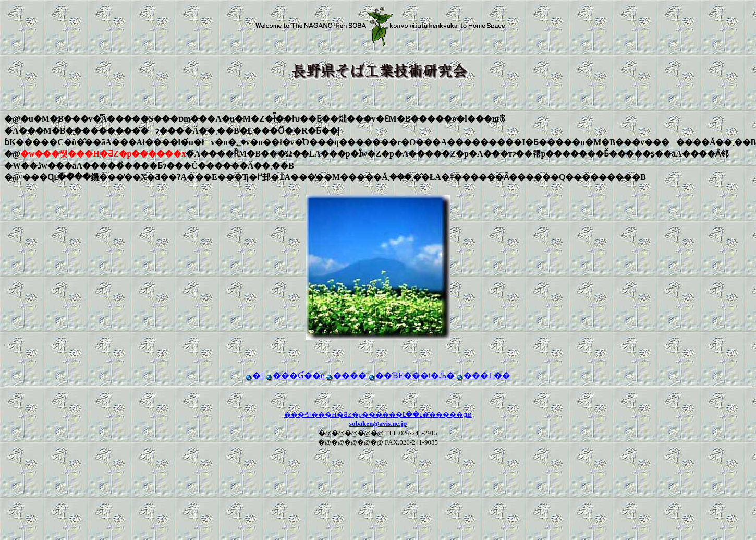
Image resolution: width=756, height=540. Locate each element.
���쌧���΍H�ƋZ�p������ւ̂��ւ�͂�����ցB (378, 415)
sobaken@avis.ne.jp (378, 423)
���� (346, 375)
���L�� (484, 375)
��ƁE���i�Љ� (412, 375)
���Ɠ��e (295, 375)
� (255, 375)
